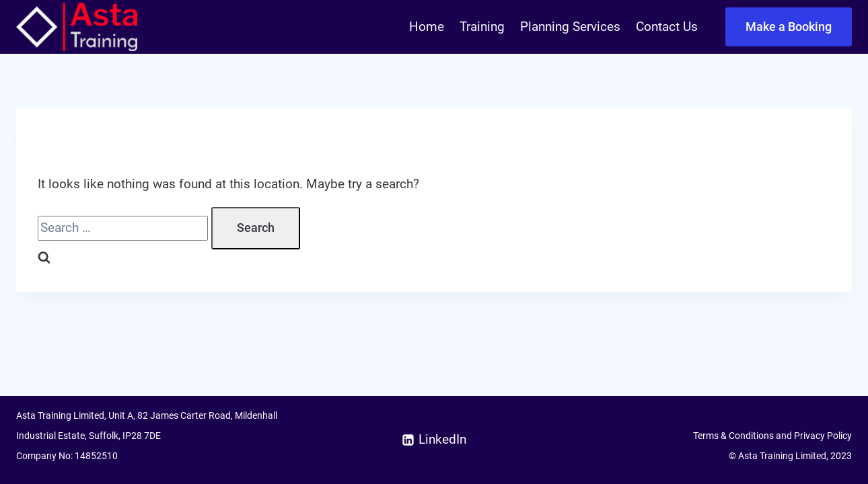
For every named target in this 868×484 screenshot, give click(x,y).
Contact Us (667, 27)
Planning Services (570, 27)
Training (482, 27)
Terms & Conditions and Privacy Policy (772, 436)
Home (427, 27)
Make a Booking (789, 27)
